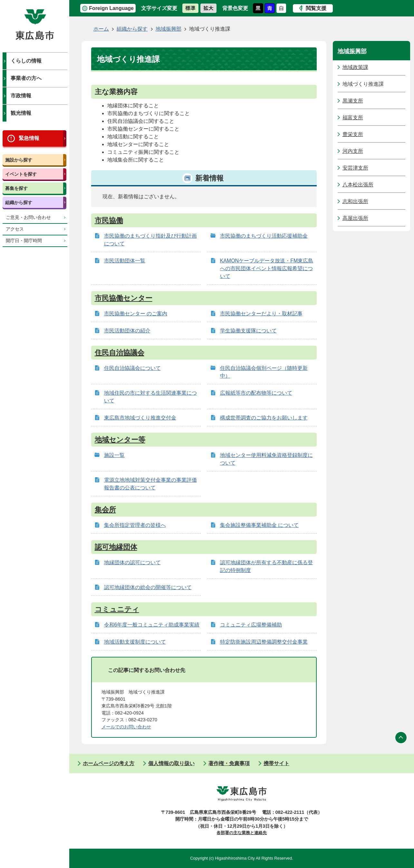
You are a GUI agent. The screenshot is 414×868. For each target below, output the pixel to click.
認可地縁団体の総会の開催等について (148, 587)
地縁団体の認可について (132, 562)
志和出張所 (355, 201)
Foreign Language (111, 8)
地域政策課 (355, 67)
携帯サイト (276, 763)
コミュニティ (117, 609)
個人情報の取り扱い (171, 763)
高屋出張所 (355, 218)
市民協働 (109, 220)
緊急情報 (29, 138)
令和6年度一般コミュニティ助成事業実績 (152, 625)
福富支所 (353, 118)
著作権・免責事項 (229, 763)
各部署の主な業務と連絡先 (242, 833)
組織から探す (19, 202)
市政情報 (21, 96)
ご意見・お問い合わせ (28, 217)
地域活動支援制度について (135, 642)
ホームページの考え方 (109, 763)
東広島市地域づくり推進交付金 (140, 418)
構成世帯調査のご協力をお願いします (264, 418)
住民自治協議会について (132, 368)
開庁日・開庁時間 (24, 241)
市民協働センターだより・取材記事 (261, 314)
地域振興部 (168, 29)
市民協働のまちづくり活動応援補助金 (264, 236)
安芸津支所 (355, 168)
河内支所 (353, 151)
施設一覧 (114, 455)
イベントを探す (21, 174)
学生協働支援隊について (248, 331)
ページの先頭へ (401, 738)
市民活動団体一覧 (125, 261)
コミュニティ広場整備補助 (251, 625)
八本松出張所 (358, 185)
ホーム (101, 29)
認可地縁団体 (116, 547)
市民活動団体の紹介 (127, 331)
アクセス (15, 229)
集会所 (105, 510)
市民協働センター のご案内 (136, 314)
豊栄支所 (353, 134)
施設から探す (19, 160)
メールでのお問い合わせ (126, 727)
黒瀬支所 (353, 101)
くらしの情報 (26, 61)
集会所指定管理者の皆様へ (135, 525)
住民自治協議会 (120, 353)
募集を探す (16, 188)
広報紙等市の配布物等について (256, 393)
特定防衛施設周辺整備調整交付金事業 (264, 642)
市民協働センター (124, 298)
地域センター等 (120, 440)
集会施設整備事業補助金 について (259, 525)
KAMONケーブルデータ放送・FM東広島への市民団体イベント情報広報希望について (267, 268)
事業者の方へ (26, 78)
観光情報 (21, 113)
